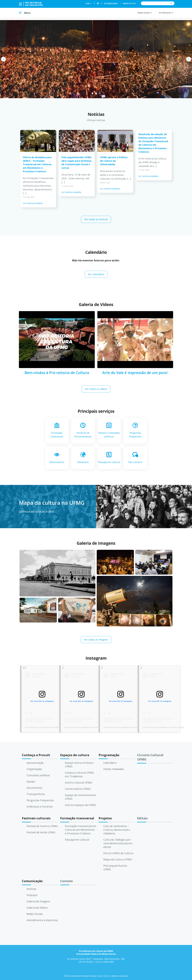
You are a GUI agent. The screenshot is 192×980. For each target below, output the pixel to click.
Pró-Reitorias (166, 13)
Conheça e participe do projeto (36, 511)
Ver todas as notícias (96, 219)
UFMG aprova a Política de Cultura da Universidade (114, 161)
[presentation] (3, 59)
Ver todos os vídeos (96, 389)
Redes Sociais (145, 13)
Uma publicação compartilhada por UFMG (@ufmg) (46, 727)
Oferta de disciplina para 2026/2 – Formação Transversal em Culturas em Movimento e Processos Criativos (37, 164)
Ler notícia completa (33, 203)
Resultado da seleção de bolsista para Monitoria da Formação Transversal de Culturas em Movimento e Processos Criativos (153, 143)
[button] (92, 93)
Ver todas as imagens (96, 640)
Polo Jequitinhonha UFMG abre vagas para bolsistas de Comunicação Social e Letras (76, 163)
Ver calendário (96, 274)
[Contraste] (98, 3)
